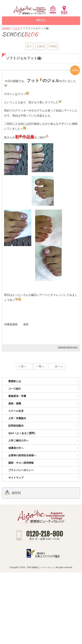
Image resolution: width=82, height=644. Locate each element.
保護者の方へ (16, 448)
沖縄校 (53, 46)
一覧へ (40, 366)
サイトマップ (16, 478)
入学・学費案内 (17, 418)
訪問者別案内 (16, 426)
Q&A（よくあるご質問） (23, 433)
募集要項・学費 (17, 396)
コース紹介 (15, 389)
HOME (6, 28)
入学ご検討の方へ (18, 441)
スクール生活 (16, 411)
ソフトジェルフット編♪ (24, 58)
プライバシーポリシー (21, 470)
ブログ (16, 28)
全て (30, 46)
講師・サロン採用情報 (21, 463)
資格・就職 (15, 403)
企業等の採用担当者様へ (22, 455)
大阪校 (41, 46)
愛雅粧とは (15, 381)
